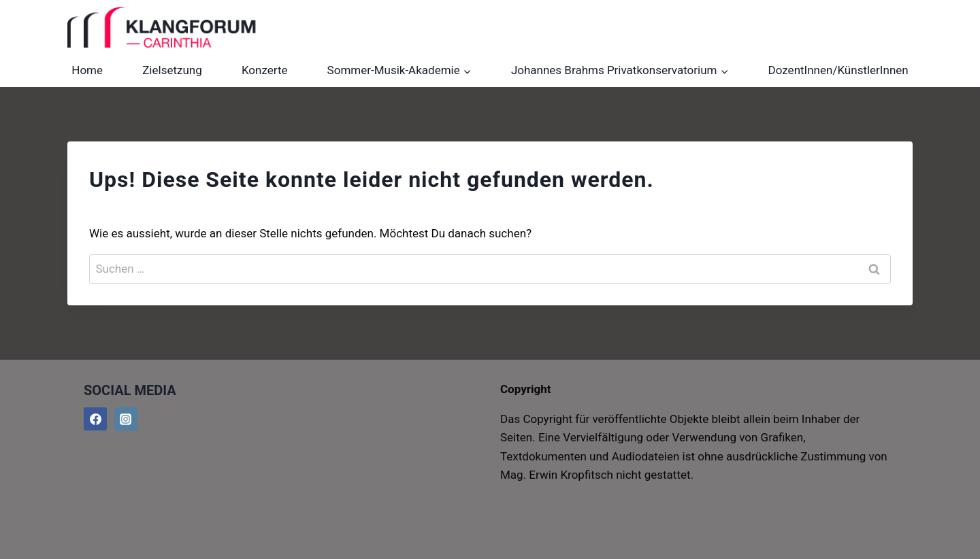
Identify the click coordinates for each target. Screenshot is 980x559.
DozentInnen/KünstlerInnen (838, 70)
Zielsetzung (172, 70)
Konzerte (265, 70)
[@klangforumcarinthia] (126, 419)
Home (87, 70)
